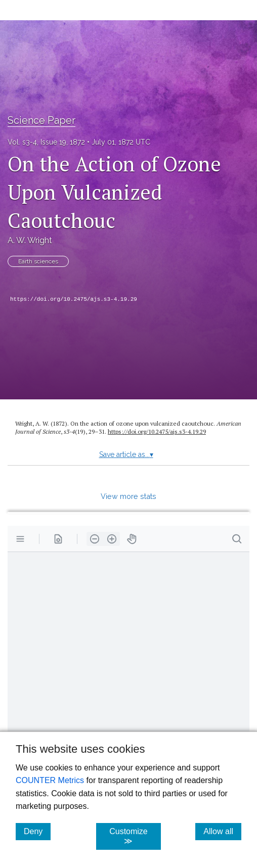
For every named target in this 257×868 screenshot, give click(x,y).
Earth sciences (38, 261)
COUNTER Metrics (50, 780)
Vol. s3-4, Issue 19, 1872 (46, 142)
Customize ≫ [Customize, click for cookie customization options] (135, 836)
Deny (37, 831)
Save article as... (126, 454)
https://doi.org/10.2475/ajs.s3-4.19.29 (74, 299)
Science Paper (41, 120)
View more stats (128, 496)
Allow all (222, 831)
